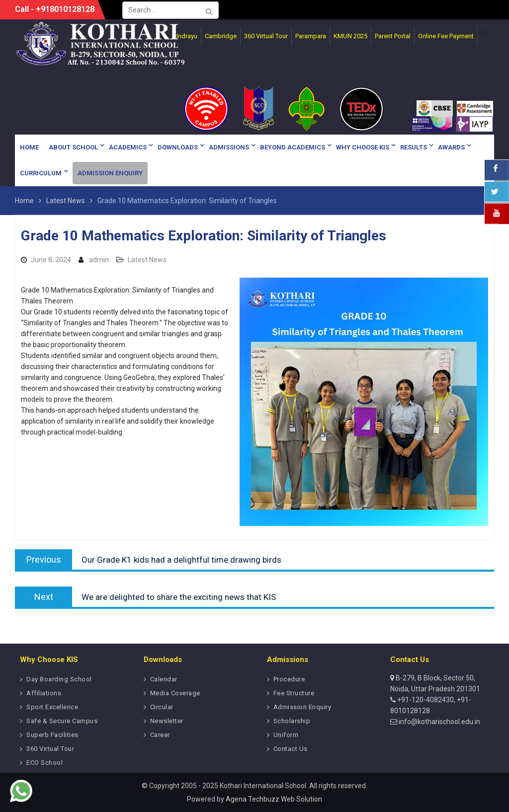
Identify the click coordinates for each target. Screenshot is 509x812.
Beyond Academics (293, 147)
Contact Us (291, 749)
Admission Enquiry (110, 173)
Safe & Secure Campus (62, 721)
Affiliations (44, 693)
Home (29, 147)
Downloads (178, 147)
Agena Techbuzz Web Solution (274, 799)
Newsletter (167, 721)
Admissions (229, 147)
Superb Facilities (52, 735)
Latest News (147, 260)
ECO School (44, 763)
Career (160, 735)
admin (99, 260)
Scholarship (292, 721)
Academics (128, 147)
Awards (451, 147)
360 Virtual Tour (50, 749)
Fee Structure (294, 693)
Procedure (289, 679)
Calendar (164, 679)
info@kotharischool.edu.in (439, 722)
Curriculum (41, 173)
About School (73, 147)
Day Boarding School (59, 679)
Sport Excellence (52, 707)
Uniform (286, 735)
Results (414, 147)
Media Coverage (175, 693)
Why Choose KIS (363, 147)
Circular (162, 707)
